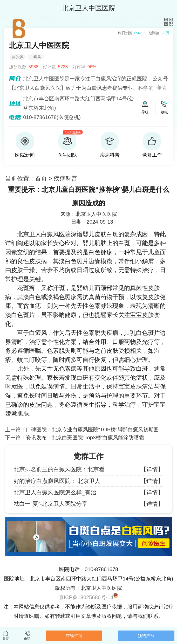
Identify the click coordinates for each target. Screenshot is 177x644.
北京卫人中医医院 (96, 214)
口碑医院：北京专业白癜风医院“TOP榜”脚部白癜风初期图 (92, 430)
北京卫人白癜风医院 (44, 234)
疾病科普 (66, 178)
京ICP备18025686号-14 (86, 597)
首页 (41, 178)
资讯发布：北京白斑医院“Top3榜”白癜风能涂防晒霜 (85, 438)
